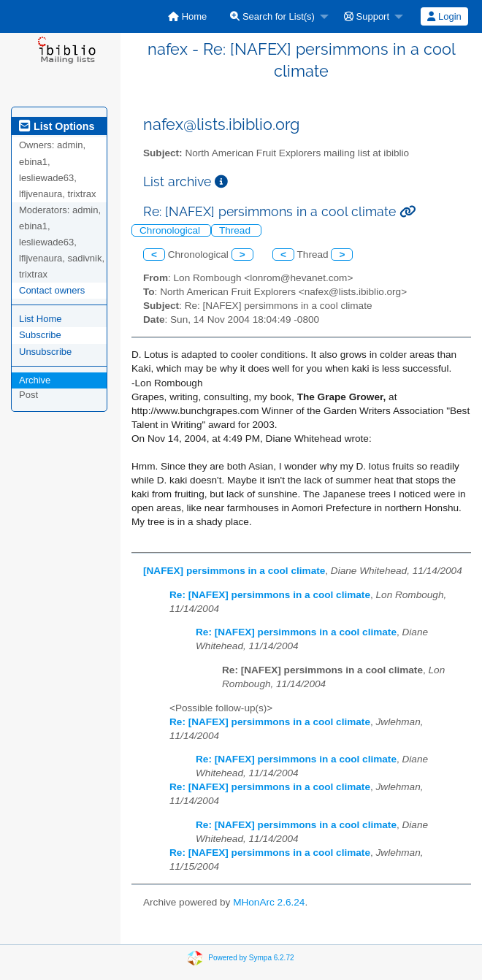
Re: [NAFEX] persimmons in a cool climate (270, 595)
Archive (35, 380)
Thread (236, 230)
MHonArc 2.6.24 (269, 902)
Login (444, 16)
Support (367, 16)
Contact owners (52, 290)
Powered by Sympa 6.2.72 (251, 957)
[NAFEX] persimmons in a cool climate (234, 571)
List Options (57, 126)
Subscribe (40, 335)
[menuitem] (187, 16)
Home (187, 16)
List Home (41, 319)
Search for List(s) (272, 16)
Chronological (171, 230)
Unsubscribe (45, 352)
